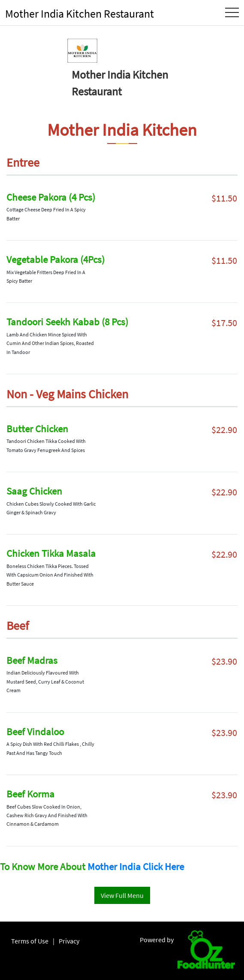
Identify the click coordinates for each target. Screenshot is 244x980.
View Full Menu (122, 895)
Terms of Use (30, 941)
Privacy (69, 941)
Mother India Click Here (136, 866)
